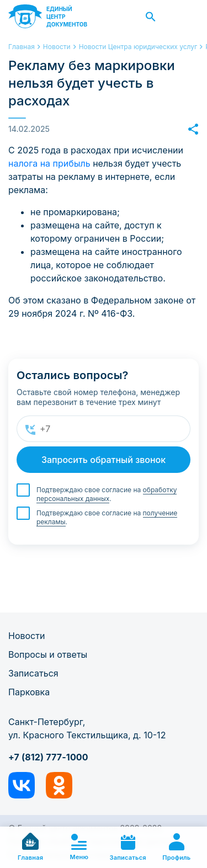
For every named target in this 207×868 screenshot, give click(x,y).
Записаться (33, 673)
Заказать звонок (187, 17)
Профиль (176, 847)
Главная (30, 847)
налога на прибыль (49, 163)
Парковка (29, 692)
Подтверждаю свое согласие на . (107, 494)
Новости (26, 636)
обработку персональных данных (107, 494)
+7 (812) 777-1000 (48, 757)
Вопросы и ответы (48, 654)
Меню (79, 847)
